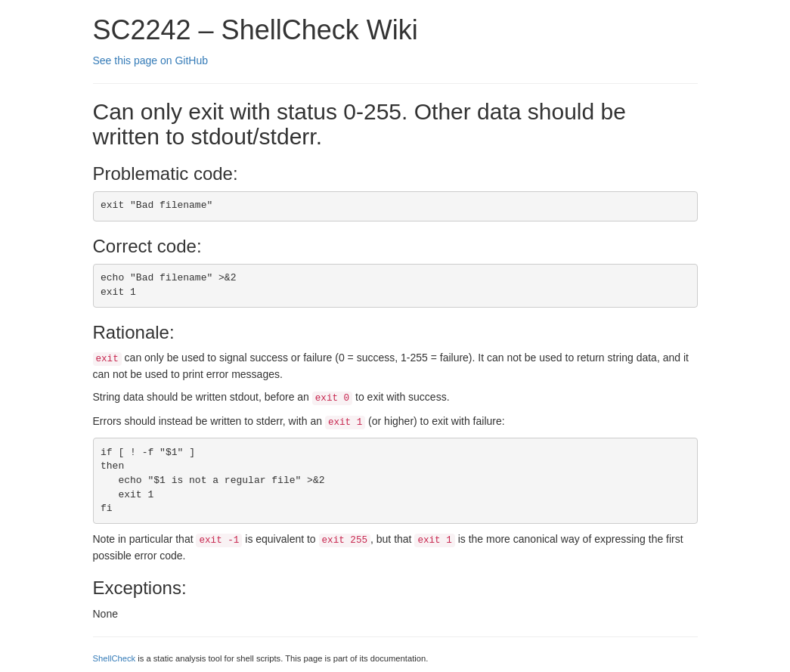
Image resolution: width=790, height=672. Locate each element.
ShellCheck (115, 658)
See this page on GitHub (151, 60)
